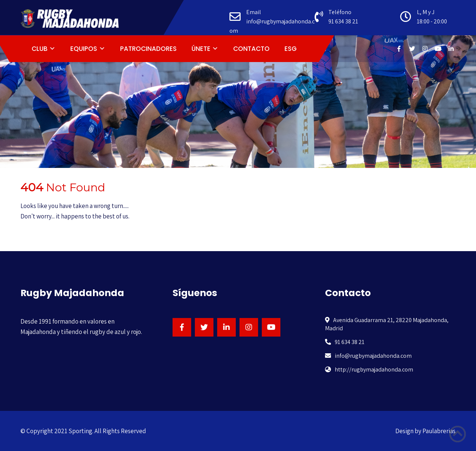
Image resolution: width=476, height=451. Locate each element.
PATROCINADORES (148, 49)
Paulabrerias (439, 431)
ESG (291, 49)
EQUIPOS (84, 49)
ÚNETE (201, 49)
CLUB (40, 49)
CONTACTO (251, 49)
